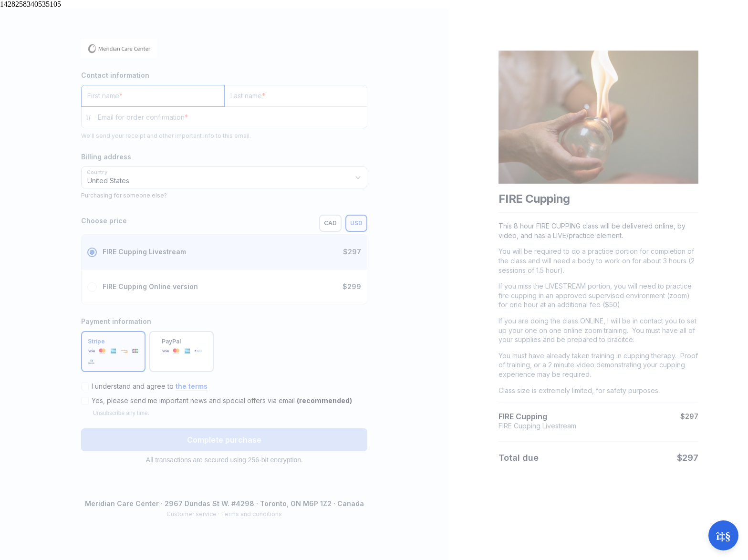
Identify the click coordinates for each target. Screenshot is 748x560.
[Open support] (723, 535)
